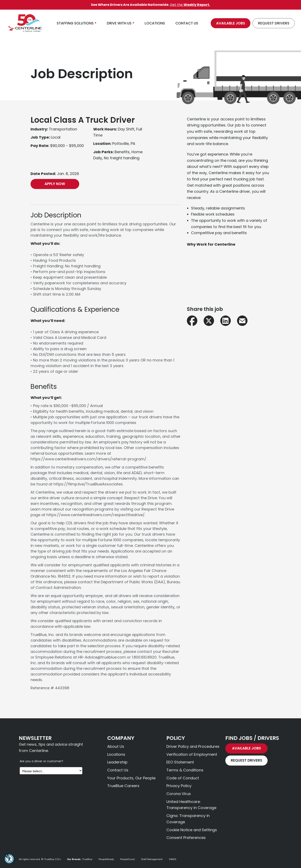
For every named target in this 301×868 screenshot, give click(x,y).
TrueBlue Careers (123, 786)
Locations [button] (155, 23)
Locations (116, 754)
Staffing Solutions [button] (75, 23)
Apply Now (55, 184)
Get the (190, 5)
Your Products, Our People (131, 778)
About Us (116, 746)
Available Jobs (231, 23)
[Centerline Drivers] (25, 23)
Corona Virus (179, 794)
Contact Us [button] (187, 23)
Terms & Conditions (185, 770)
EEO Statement (180, 762)
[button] (9, 859)
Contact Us (118, 770)
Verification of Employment (192, 754)
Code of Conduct (183, 778)
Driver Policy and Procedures (193, 746)
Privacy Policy (179, 786)
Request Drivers (274, 23)
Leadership (117, 762)
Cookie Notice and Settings (192, 830)
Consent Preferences (186, 838)
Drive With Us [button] (119, 23)
